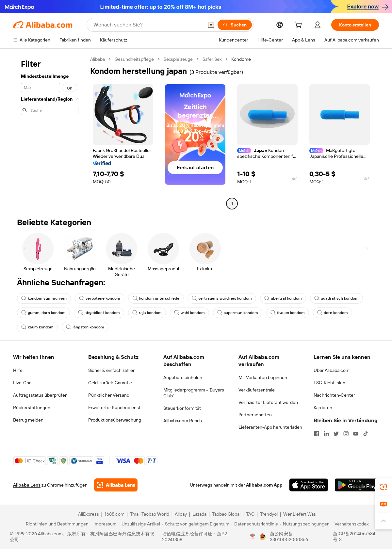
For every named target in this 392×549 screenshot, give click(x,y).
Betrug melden (28, 420)
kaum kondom (37, 327)
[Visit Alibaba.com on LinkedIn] (326, 434)
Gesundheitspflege (134, 59)
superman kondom (238, 313)
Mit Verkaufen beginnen (263, 377)
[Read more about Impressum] (104, 524)
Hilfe (18, 370)
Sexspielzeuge (178, 59)
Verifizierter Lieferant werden (268, 402)
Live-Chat (23, 383)
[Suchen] (235, 25)
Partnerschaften (255, 415)
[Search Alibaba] (148, 25)
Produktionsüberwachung (115, 420)
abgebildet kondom (99, 313)
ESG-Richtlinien (329, 383)
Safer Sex (212, 59)
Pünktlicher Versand (109, 395)
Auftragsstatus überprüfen (40, 395)
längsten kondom (85, 327)
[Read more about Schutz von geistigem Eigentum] (196, 524)
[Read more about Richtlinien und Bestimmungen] (56, 524)
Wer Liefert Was (300, 514)
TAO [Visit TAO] (250, 514)
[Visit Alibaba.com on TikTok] (366, 434)
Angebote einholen (183, 377)
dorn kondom (333, 313)
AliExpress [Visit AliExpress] (89, 514)
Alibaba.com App (264, 485)
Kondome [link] (241, 59)
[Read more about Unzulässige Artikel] (139, 524)
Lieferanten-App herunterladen (270, 427)
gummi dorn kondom (43, 313)
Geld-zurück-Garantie (110, 383)
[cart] (300, 26)
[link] (384, 487)
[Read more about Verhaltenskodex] (350, 524)
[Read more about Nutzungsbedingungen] (305, 524)
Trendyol (269, 514)
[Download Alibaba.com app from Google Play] (357, 485)
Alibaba (98, 59)
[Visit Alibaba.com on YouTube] (356, 434)
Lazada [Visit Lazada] (199, 514)
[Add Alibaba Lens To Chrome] (116, 485)
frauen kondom (288, 313)
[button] (211, 25)
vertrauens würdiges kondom (222, 298)
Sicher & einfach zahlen (112, 370)
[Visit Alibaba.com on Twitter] (336, 434)
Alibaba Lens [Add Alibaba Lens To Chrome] (27, 485)
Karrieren (323, 408)
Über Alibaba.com (332, 370)
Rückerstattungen (32, 408)
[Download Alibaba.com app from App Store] (309, 485)
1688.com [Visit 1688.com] (114, 514)
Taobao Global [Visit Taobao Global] (226, 514)
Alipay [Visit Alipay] (181, 514)
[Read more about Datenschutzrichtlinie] (255, 524)
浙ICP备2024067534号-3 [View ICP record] (354, 537)
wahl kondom (189, 313)
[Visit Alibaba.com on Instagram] (346, 434)
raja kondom (147, 313)
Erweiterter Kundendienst (114, 408)
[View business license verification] (253, 537)
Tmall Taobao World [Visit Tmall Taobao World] (150, 514)
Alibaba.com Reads (183, 421)
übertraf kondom (283, 298)
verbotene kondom (100, 298)
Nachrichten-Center (334, 395)
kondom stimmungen (44, 298)
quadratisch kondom (336, 298)
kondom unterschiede (156, 298)
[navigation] (50, 132)
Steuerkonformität (182, 408)
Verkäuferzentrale (257, 390)
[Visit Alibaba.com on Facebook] (317, 434)
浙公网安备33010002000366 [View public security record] (289, 537)
